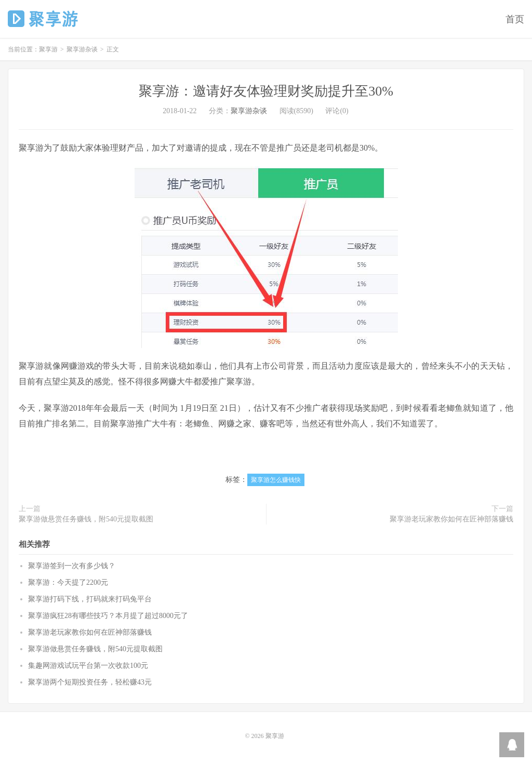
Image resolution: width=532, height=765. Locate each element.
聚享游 (43, 19)
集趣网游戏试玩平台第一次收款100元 (88, 666)
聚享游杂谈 (82, 49)
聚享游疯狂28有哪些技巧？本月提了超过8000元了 (108, 616)
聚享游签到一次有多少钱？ (72, 566)
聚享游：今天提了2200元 (68, 582)
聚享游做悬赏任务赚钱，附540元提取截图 (86, 519)
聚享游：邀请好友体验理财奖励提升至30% (266, 91)
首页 (515, 19)
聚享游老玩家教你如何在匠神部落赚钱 (451, 519)
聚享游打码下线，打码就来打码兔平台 (90, 599)
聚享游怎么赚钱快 (276, 480)
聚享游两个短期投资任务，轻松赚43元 (90, 682)
